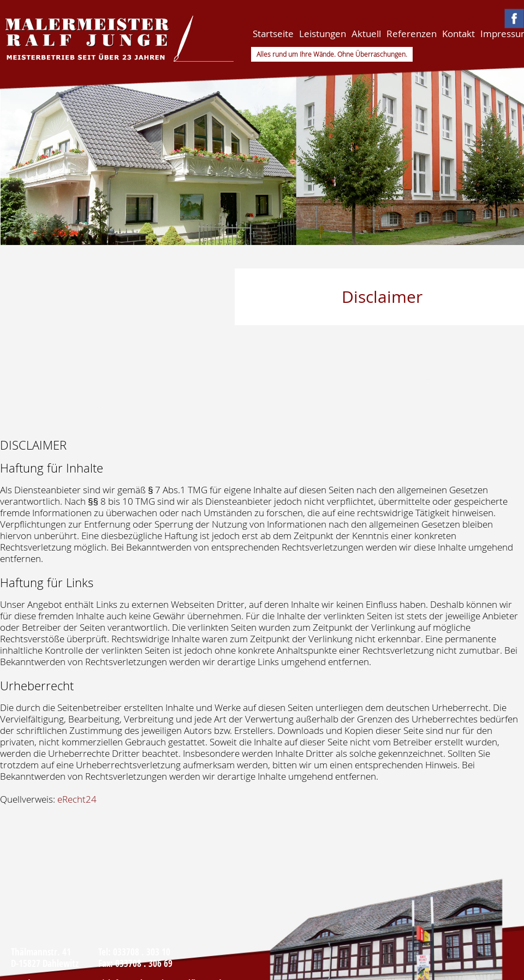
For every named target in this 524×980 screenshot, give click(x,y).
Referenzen (412, 34)
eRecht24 (77, 799)
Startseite (273, 34)
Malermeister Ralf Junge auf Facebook (514, 19)
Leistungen (323, 34)
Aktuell (366, 34)
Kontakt (458, 34)
